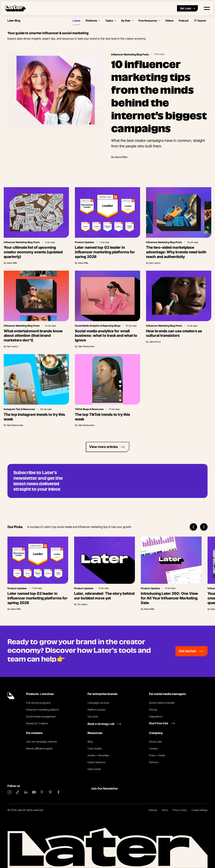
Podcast (184, 21)
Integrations (156, 716)
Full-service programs (38, 703)
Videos (169, 21)
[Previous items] (193, 527)
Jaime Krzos (155, 342)
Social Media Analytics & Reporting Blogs (98, 326)
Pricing (153, 710)
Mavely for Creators (37, 723)
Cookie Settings (200, 810)
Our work (93, 716)
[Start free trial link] (162, 723)
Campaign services (98, 703)
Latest (76, 21)
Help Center (94, 769)
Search (200, 21)
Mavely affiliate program (39, 748)
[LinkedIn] (26, 792)
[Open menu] (207, 8)
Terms (165, 810)
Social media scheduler (162, 703)
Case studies (95, 748)
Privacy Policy (180, 810)
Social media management (41, 716)
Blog (90, 742)
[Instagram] (9, 792)
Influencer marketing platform (43, 710)
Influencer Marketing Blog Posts (130, 54)
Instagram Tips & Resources (19, 409)
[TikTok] (18, 792)
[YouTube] (34, 792)
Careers (154, 748)
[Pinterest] (50, 792)
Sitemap (153, 810)
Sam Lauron (155, 263)
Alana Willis (121, 157)
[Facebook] (59, 792)
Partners (154, 762)
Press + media (157, 755)
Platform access (97, 710)
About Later (155, 742)
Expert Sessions (97, 762)
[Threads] (42, 792)
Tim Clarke (82, 604)
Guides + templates (98, 755)
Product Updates (84, 242)
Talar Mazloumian (86, 346)
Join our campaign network (41, 742)
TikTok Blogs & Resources (89, 409)
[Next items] (204, 527)
